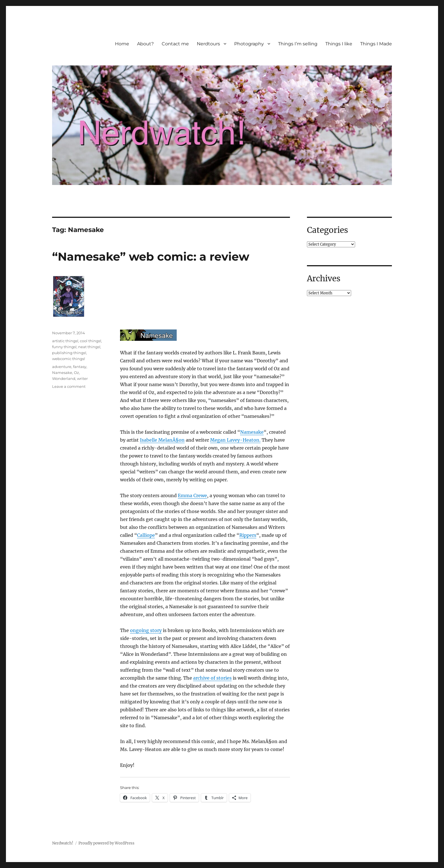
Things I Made (376, 44)
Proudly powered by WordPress (106, 843)
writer (82, 378)
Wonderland (64, 378)
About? (145, 44)
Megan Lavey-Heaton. (235, 440)
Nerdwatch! (63, 843)
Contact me (175, 44)
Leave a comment (69, 386)
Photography (249, 44)
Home (122, 44)
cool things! (90, 341)
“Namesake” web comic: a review (151, 257)
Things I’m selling (298, 44)
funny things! (64, 347)
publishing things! (69, 353)
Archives (324, 278)
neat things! (89, 347)
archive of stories (212, 678)
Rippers (248, 535)
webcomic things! (69, 359)
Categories (327, 230)
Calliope (146, 535)
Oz (76, 373)
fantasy (80, 367)
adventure (62, 367)
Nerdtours (208, 44)
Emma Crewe (192, 495)
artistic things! (65, 341)
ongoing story (146, 630)
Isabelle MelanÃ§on (162, 440)
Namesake (252, 432)
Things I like (339, 44)
